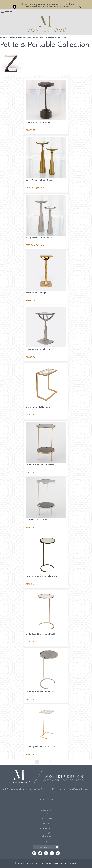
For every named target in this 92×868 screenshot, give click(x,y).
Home (3, 38)
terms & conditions (46, 807)
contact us (46, 804)
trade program (46, 836)
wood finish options (46, 833)
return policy (46, 813)
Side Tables (32, 38)
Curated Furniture (16, 38)
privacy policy (46, 810)
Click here (69, 5)
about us (46, 823)
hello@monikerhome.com (80, 789)
